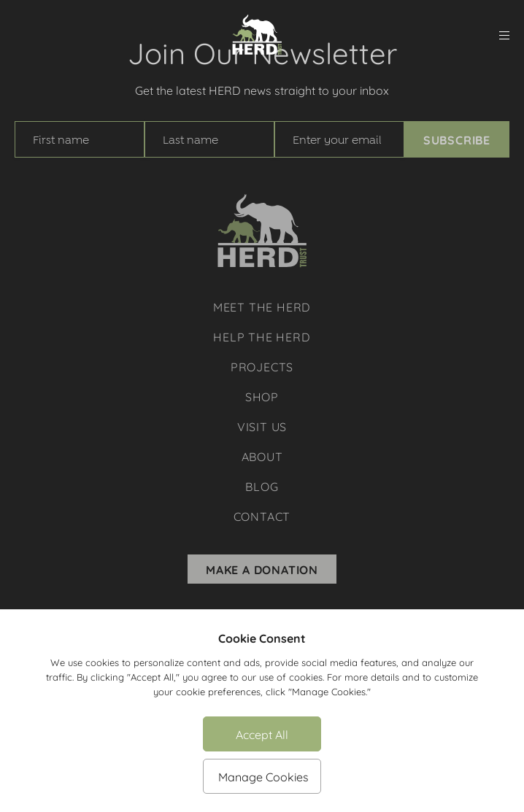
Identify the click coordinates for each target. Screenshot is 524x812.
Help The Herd (262, 336)
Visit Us (262, 426)
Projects (262, 366)
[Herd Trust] (257, 35)
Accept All (262, 734)
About (262, 456)
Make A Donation (262, 569)
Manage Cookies (263, 776)
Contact (262, 515)
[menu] (504, 35)
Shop (262, 396)
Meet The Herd (262, 306)
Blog (262, 486)
